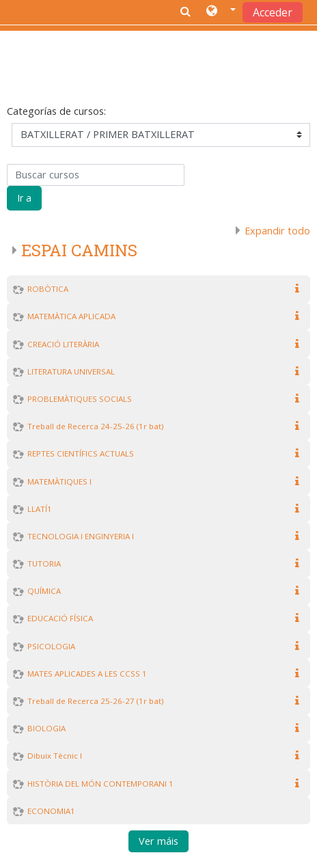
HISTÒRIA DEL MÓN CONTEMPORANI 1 (100, 784)
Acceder (273, 12)
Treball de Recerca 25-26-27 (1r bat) (95, 701)
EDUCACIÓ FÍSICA (60, 618)
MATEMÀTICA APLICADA (71, 316)
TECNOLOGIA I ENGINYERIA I (81, 536)
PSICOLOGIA (51, 646)
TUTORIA (44, 564)
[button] (221, 12)
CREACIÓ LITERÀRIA (63, 344)
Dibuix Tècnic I (55, 756)
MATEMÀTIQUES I (59, 482)
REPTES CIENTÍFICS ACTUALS (81, 453)
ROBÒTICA (48, 289)
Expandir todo (277, 231)
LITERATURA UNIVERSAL (71, 371)
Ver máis (158, 842)
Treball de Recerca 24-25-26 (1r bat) (95, 426)
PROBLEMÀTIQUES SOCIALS (80, 399)
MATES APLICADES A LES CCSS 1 (87, 674)
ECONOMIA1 (51, 811)
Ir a (24, 198)
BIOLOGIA (46, 728)
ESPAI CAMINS (79, 250)
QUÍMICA (44, 591)
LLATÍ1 (40, 509)
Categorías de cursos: (56, 111)
